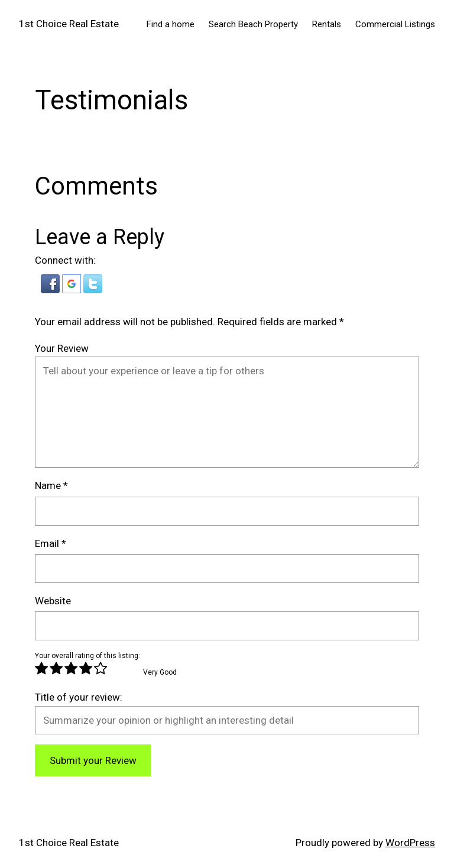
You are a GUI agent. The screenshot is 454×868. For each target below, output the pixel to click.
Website (53, 601)
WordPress (410, 843)
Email (51, 543)
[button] (51, 290)
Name (51, 485)
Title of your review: (79, 697)
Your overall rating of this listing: (87, 656)
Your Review (62, 348)
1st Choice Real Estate (69, 24)
